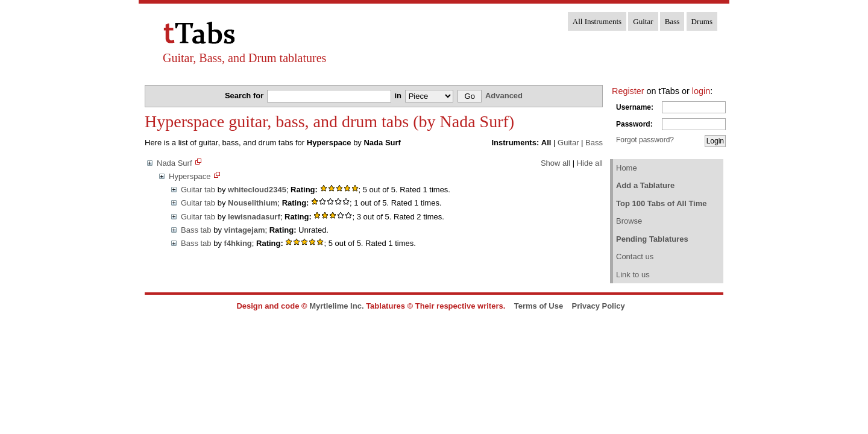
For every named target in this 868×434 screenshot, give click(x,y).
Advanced (504, 96)
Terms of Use (539, 306)
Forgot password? (645, 140)
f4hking (238, 243)
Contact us (635, 256)
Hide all (590, 163)
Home (627, 168)
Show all (555, 163)
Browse (629, 221)
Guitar (643, 21)
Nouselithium (253, 203)
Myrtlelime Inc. (336, 306)
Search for (245, 96)
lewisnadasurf (254, 217)
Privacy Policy (599, 306)
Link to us (633, 275)
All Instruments (597, 21)
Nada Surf (175, 163)
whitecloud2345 (257, 190)
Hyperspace (190, 176)
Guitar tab (198, 190)
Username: (635, 107)
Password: (634, 124)
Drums (702, 21)
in (399, 96)
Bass (672, 21)
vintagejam (245, 230)
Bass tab (196, 230)
